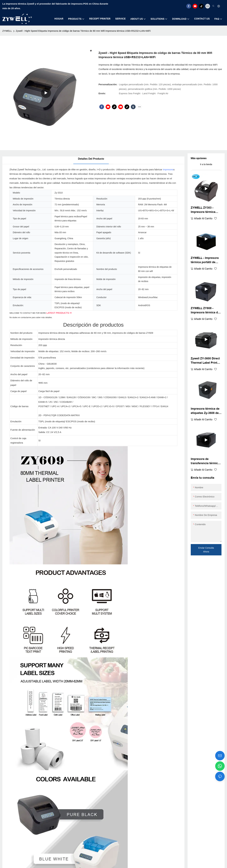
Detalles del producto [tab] (91, 159)
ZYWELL (7, 31)
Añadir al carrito (203, 218)
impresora (168, 169)
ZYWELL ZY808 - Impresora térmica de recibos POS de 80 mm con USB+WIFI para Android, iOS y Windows (206, 311)
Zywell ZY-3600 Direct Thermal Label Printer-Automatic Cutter (206, 361)
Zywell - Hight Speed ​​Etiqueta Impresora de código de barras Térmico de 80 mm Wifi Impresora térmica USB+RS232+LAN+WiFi (83, 31)
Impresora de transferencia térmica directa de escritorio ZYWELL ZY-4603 (205, 461)
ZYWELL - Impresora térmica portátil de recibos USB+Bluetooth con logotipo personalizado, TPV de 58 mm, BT (206, 260)
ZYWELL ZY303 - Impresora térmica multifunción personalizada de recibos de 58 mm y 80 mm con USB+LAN (206, 210)
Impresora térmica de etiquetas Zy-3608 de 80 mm (205, 411)
